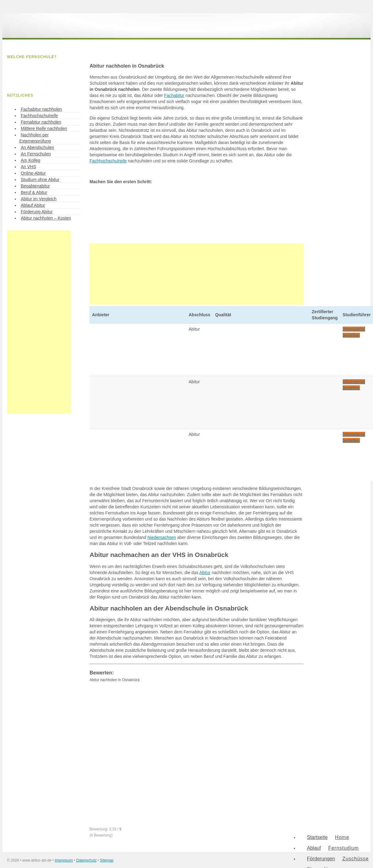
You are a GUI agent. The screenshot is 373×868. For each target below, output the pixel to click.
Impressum (64, 860)
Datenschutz (86, 860)
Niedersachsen (162, 537)
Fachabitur (174, 95)
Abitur (205, 573)
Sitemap (107, 860)
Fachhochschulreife (108, 161)
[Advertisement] (197, 274)
